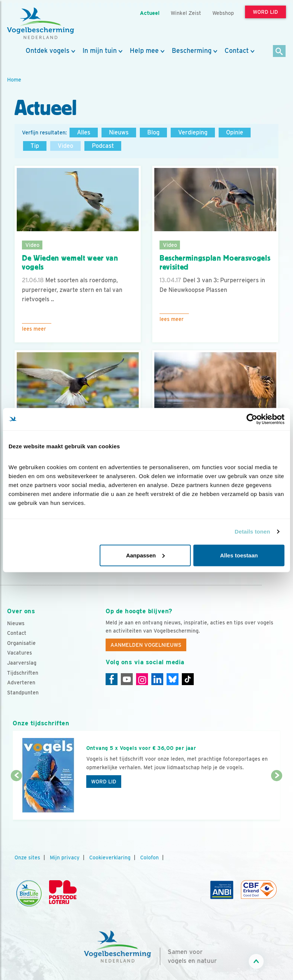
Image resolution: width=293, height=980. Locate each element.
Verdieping (193, 132)
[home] (41, 23)
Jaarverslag (22, 663)
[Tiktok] (188, 679)
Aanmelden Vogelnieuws (146, 645)
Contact (237, 51)
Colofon (149, 857)
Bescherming (192, 51)
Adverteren (21, 682)
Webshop (223, 13)
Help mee (144, 51)
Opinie (235, 132)
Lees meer (34, 329)
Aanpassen (145, 555)
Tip (35, 146)
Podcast (103, 146)
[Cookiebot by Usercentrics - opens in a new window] (252, 419)
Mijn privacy (65, 857)
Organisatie (21, 643)
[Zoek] (279, 52)
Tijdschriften (23, 673)
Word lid (104, 782)
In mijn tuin (100, 51)
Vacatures (20, 653)
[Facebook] (112, 679)
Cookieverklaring (110, 857)
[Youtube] (127, 679)
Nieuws (119, 132)
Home (14, 79)
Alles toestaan (239, 555)
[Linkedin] (157, 679)
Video (65, 146)
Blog (153, 132)
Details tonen (252, 532)
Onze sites (27, 857)
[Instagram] (142, 679)
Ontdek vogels (48, 51)
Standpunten (23, 693)
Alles (84, 132)
